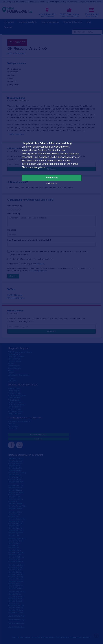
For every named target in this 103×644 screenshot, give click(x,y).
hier (73, 164)
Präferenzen (51, 183)
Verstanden (51, 178)
